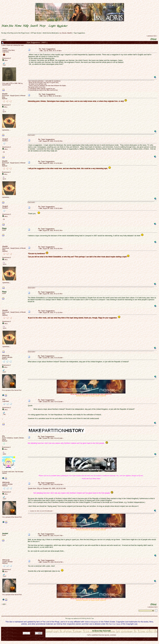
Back (101, 638)
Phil (4, 400)
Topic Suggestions (79, 33)
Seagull (5, 139)
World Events (47, 33)
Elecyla (64, 33)
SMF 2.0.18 (90, 628)
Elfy (3, 436)
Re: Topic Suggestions (47, 49)
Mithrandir (6, 356)
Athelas (5, 49)
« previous (150, 36)
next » (155, 36)
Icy (60, 33)
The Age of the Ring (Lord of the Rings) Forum (15, 33)
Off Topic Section (36, 33)
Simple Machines (111, 628)
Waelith (70, 33)
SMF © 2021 (100, 628)
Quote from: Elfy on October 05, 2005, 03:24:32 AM (47, 488)
